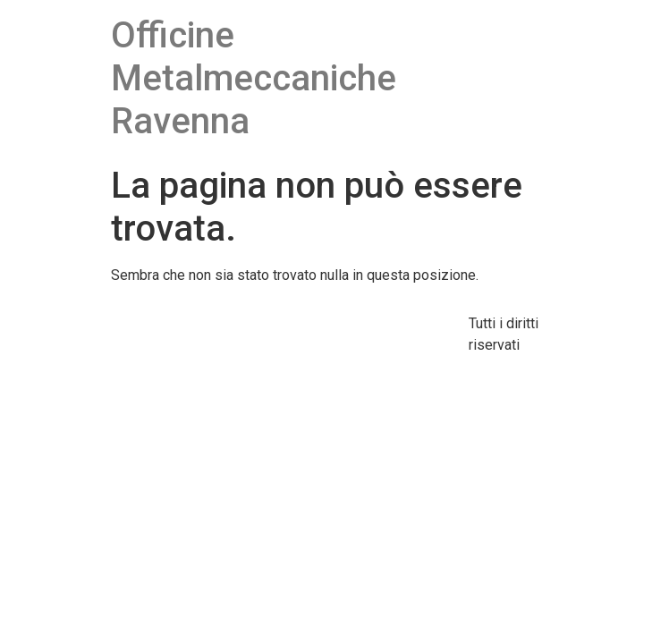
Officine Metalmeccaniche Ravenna (254, 78)
